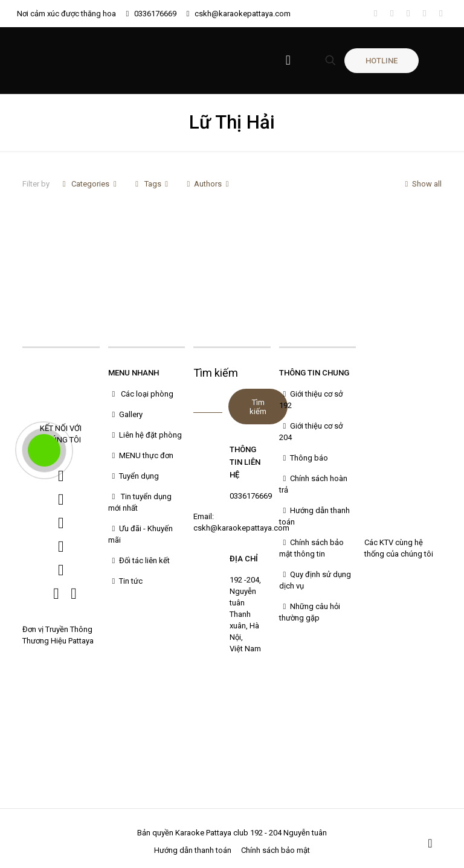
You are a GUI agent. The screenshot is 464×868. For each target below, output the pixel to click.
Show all (421, 184)
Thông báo (304, 458)
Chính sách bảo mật (275, 850)
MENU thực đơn (141, 455)
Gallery (125, 414)
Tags (151, 184)
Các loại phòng (141, 394)
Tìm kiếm (216, 373)
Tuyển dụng (134, 476)
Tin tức (125, 581)
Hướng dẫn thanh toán (193, 850)
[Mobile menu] (288, 60)
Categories (89, 184)
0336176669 (155, 14)
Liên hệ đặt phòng (145, 435)
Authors (208, 184)
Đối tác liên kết (139, 560)
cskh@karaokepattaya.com (243, 14)
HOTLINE (382, 61)
